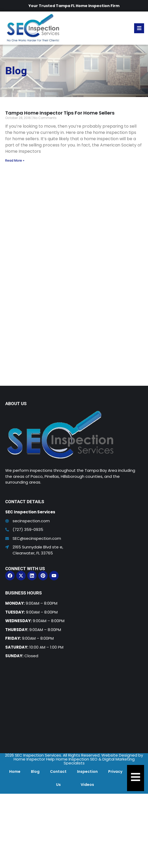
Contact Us (58, 778)
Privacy (115, 771)
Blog (35, 771)
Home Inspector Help (34, 759)
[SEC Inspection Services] (74, 704)
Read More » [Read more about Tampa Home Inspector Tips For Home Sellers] (15, 160)
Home (15, 771)
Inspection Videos (87, 778)
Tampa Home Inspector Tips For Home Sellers (60, 113)
